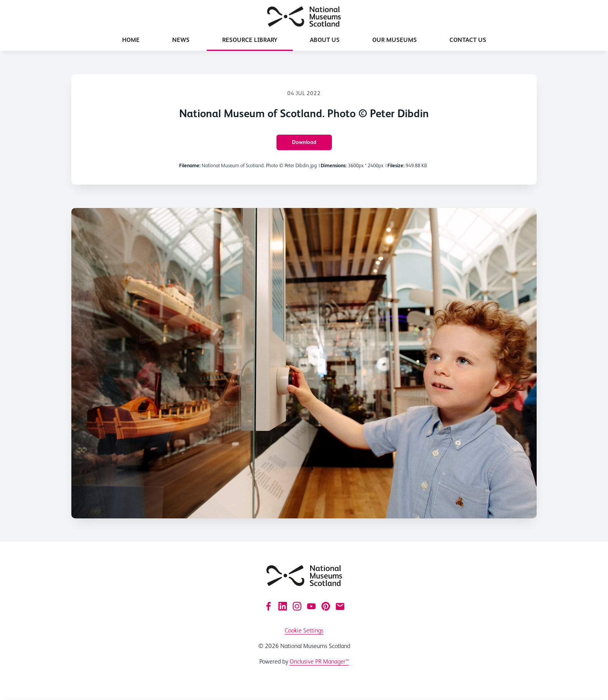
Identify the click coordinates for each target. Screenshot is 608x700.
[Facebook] (268, 606)
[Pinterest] (326, 606)
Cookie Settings (304, 630)
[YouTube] (311, 606)
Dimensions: (334, 165)
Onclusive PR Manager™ (319, 661)
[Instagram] (297, 606)
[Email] (340, 606)
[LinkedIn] (283, 606)
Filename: (190, 165)
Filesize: (396, 165)
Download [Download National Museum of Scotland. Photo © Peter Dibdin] (304, 142)
